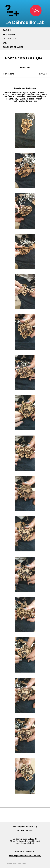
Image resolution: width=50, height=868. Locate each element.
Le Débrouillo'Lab (25, 20)
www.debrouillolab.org (25, 851)
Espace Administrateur (16, 863)
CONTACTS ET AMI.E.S (13, 47)
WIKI (5, 43)
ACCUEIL (7, 30)
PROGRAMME (9, 34)
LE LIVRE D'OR (10, 39)
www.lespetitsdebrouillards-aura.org (25, 856)
